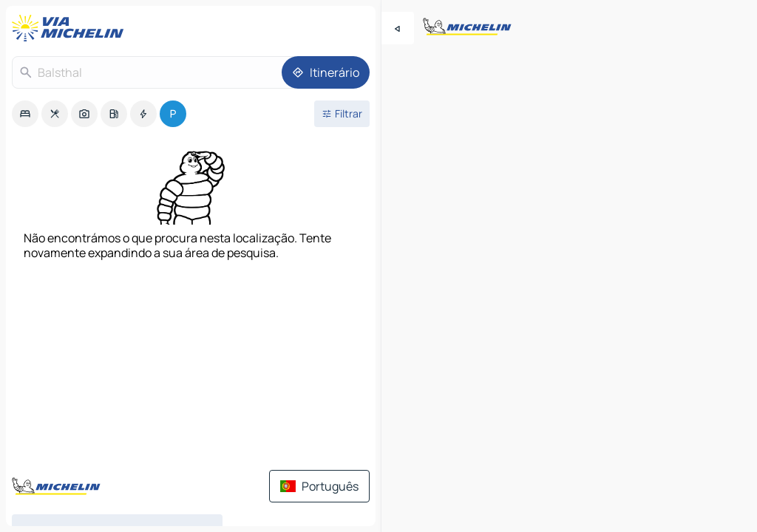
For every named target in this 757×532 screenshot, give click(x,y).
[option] (25, 114)
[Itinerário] (326, 72)
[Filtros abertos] (342, 114)
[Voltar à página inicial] (71, 28)
